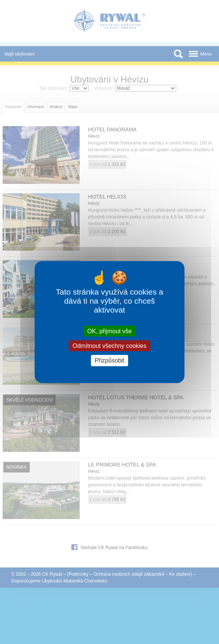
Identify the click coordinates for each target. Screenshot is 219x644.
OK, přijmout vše (109, 331)
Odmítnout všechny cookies (109, 346)
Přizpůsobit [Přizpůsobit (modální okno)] (109, 360)
